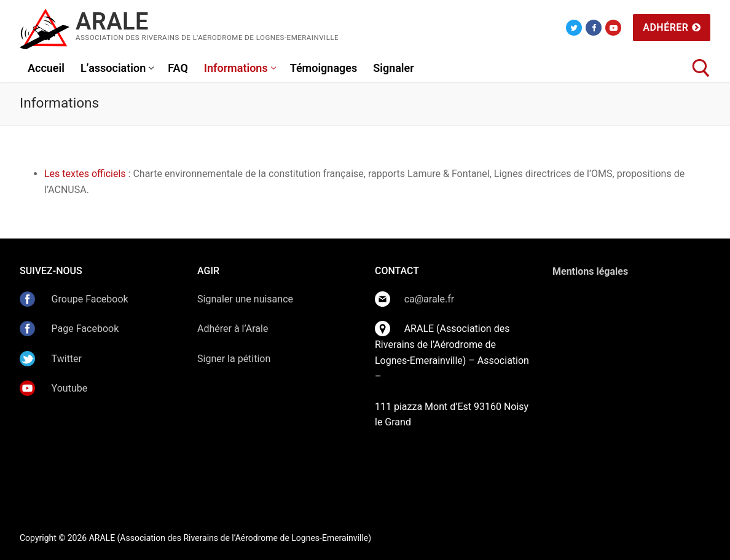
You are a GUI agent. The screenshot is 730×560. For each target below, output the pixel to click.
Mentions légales (590, 271)
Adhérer (672, 27)
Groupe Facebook (90, 299)
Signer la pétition (234, 359)
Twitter (65, 359)
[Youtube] (613, 28)
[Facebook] (594, 28)
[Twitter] (574, 28)
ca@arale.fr (430, 299)
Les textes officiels (85, 174)
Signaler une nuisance (245, 299)
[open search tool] (701, 68)
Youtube (70, 388)
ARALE (112, 22)
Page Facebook (85, 329)
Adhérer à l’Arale (233, 329)
